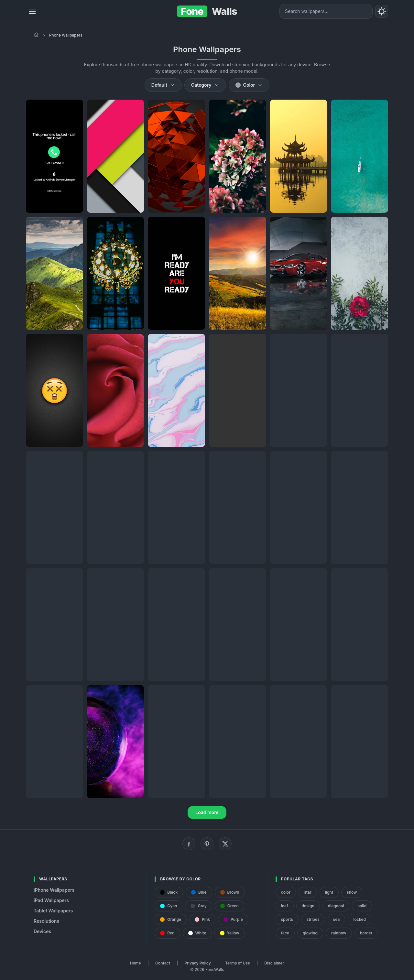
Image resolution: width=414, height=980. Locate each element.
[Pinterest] (207, 844)
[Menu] (32, 11)
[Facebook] (189, 844)
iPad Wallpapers (51, 900)
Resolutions (46, 921)
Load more (207, 812)
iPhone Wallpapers (54, 890)
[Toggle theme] (382, 11)
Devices (42, 931)
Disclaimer (274, 963)
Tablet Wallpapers (53, 911)
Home (136, 963)
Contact (163, 963)
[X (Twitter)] (225, 844)
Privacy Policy (197, 963)
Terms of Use (238, 963)
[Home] (36, 35)
